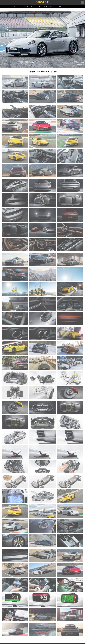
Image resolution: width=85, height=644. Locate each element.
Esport (72, 7)
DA (40, 7)
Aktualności (15, 7)
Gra (65, 7)
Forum (58, 7)
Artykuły (48, 7)
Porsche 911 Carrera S (39, 72)
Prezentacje (30, 7)
